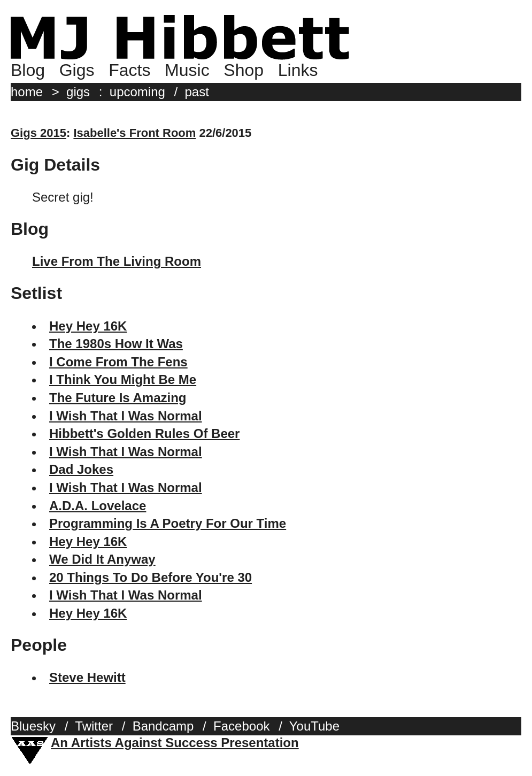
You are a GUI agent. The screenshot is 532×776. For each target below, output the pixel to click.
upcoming (137, 92)
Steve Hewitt (87, 677)
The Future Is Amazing (118, 398)
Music (187, 70)
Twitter (94, 726)
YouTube (314, 726)
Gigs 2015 (38, 133)
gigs (78, 92)
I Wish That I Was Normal (126, 416)
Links (298, 70)
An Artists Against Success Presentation (175, 743)
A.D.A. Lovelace (98, 506)
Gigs (77, 70)
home (27, 92)
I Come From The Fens (118, 362)
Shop (244, 70)
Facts (129, 70)
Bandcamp (163, 726)
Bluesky (33, 726)
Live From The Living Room (117, 261)
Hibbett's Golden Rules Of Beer (144, 433)
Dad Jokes (81, 469)
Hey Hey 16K (88, 326)
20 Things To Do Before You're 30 (151, 577)
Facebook (241, 726)
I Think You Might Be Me (123, 379)
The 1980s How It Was (116, 344)
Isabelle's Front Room (134, 133)
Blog (28, 70)
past (197, 92)
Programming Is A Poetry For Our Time (168, 523)
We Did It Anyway (102, 559)
